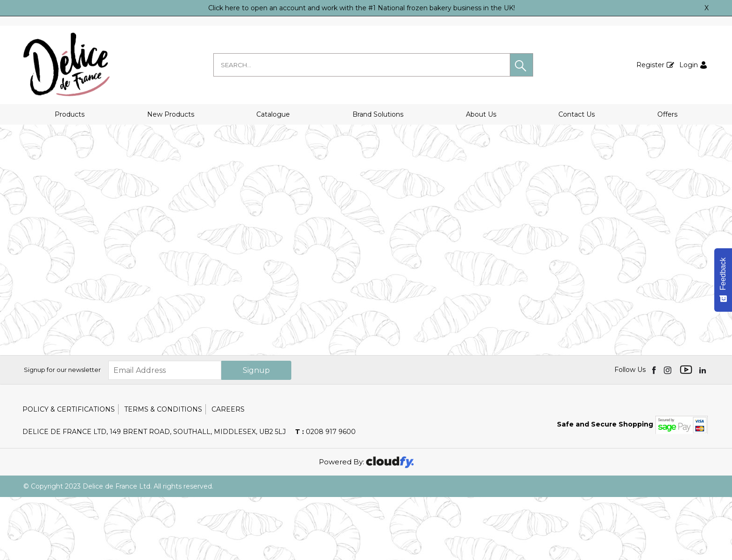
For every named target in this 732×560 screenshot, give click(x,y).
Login (689, 65)
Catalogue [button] (273, 114)
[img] (655, 433)
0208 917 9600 (325, 495)
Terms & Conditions (163, 472)
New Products (171, 114)
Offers (667, 114)
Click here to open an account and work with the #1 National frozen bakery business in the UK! (362, 8)
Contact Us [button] (577, 114)
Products (70, 114)
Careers (228, 472)
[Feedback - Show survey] (723, 280)
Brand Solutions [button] (378, 114)
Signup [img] (256, 433)
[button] (521, 65)
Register (650, 65)
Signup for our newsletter (62, 433)
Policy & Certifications (69, 472)
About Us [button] (481, 114)
